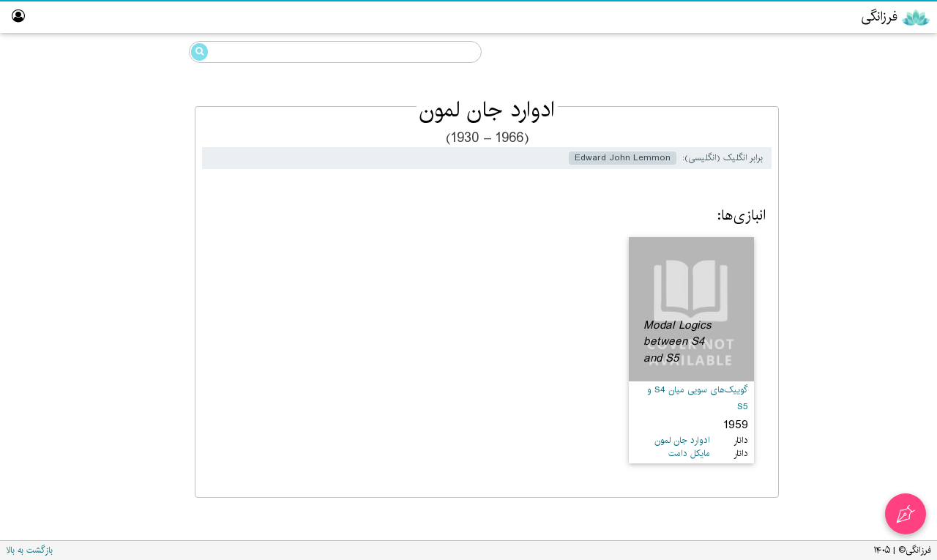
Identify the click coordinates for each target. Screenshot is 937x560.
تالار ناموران (894, 276)
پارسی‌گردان (891, 192)
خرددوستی (871, 79)
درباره (906, 361)
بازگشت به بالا (29, 550)
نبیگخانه (900, 305)
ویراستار (900, 220)
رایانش (881, 164)
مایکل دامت (689, 453)
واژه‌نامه (903, 333)
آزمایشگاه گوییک (882, 249)
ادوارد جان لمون (118, 134)
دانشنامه (864, 50)
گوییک (881, 107)
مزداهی (880, 136)
